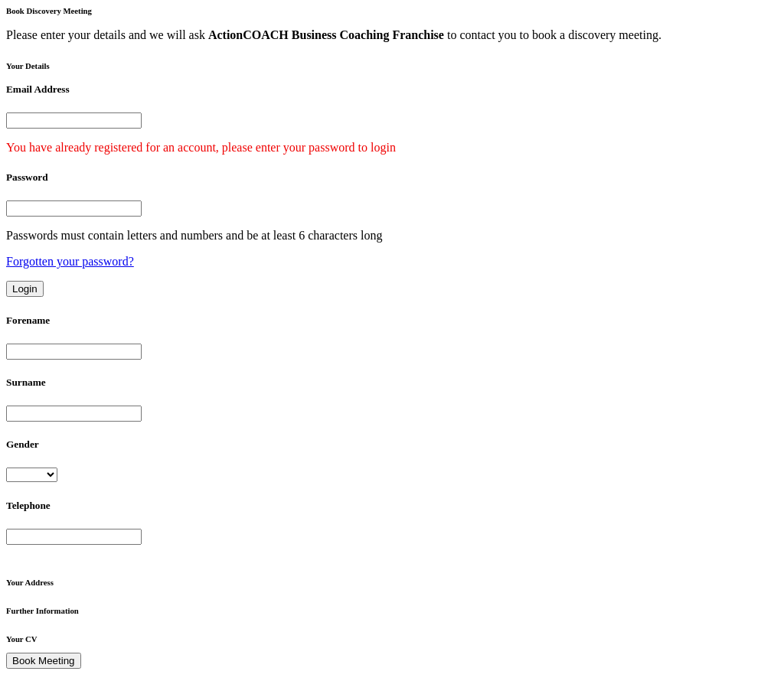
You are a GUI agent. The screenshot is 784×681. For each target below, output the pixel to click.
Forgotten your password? (70, 261)
